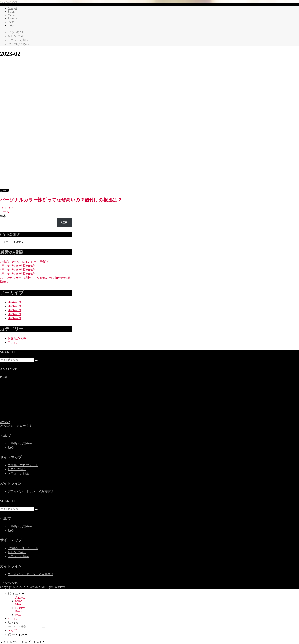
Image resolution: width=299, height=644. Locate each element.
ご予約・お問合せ (20, 444)
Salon (19, 601)
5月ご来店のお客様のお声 (18, 266)
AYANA (5, 422)
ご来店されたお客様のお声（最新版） (26, 262)
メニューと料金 (18, 473)
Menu (19, 604)
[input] (17, 360)
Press (18, 611)
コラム (12, 342)
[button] (36, 361)
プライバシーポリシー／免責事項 (31, 491)
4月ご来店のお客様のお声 (18, 270)
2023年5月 (14, 310)
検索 (3, 216)
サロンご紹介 (17, 469)
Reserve (20, 608)
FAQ (11, 447)
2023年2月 (14, 318)
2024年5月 (14, 302)
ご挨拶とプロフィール (23, 465)
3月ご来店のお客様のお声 (18, 274)
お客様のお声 (17, 338)
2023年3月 (14, 314)
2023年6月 (14, 306)
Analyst (20, 598)
